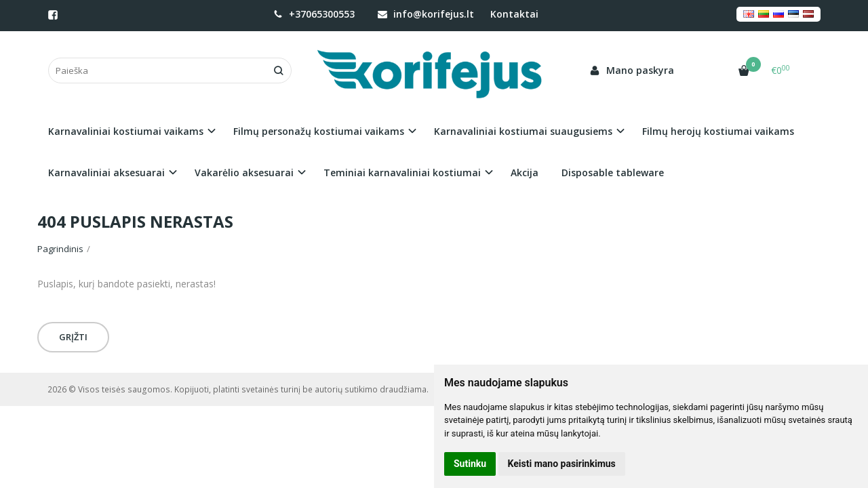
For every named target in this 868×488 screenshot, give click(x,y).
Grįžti (73, 337)
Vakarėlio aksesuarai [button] (244, 172)
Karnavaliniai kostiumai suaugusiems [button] (523, 131)
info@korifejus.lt (426, 14)
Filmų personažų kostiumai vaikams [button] (319, 131)
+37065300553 (314, 14)
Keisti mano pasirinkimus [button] (562, 464)
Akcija (525, 172)
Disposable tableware (613, 172)
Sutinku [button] (470, 464)
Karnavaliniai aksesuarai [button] (106, 172)
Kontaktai (514, 14)
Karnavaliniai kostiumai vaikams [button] (126, 131)
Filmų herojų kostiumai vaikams (718, 131)
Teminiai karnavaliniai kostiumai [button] (402, 172)
